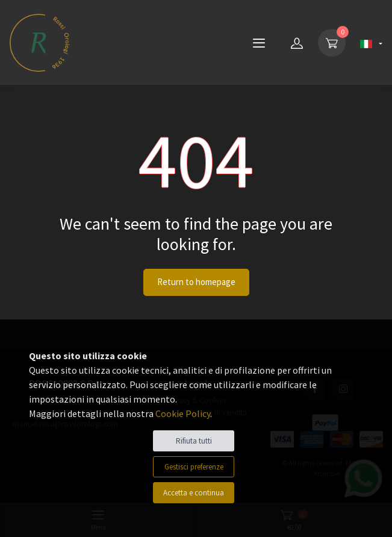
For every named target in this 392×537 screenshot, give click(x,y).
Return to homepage (196, 282)
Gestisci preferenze (194, 467)
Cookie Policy (183, 413)
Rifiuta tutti (194, 441)
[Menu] (259, 43)
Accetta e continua (194, 493)
